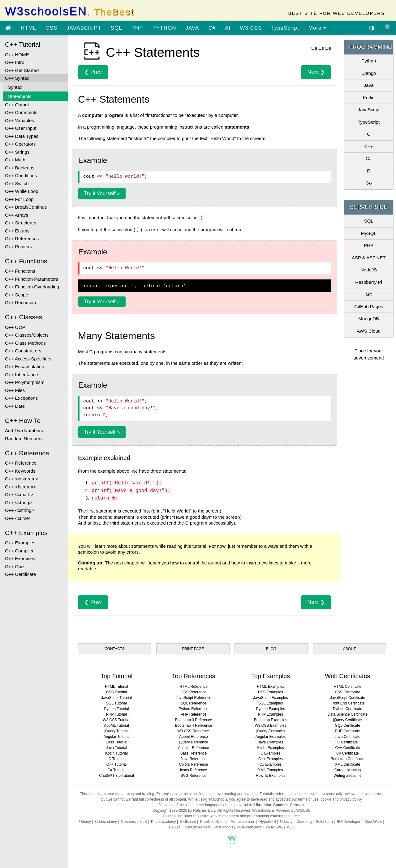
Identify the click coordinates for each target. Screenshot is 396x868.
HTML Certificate (348, 687)
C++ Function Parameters (32, 279)
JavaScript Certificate (348, 698)
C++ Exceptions (21, 398)
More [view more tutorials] (318, 28)
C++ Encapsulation (25, 366)
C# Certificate (348, 753)
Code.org (304, 822)
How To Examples (271, 776)
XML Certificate (348, 764)
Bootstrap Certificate (348, 759)
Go (369, 183)
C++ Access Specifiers (28, 359)
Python (369, 61)
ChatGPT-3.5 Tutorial (116, 776)
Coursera (129, 822)
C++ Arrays (17, 215)
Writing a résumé (347, 776)
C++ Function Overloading (32, 287)
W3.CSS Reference (194, 731)
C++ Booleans (20, 168)
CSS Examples (271, 692)
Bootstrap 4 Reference (193, 725)
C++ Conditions (21, 175)
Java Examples (271, 742)
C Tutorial (116, 759)
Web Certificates (347, 676)
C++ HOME (17, 55)
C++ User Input (21, 128)
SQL (116, 28)
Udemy (85, 822)
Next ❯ (316, 72)
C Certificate (347, 742)
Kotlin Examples (270, 748)
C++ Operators (20, 144)
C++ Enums (17, 231)
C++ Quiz (15, 566)
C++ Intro (15, 62)
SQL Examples (271, 703)
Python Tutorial (116, 709)
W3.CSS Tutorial (116, 720)
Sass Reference (194, 753)
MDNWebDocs (250, 827)
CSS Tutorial (116, 692)
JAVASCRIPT (84, 28)
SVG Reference (193, 776)
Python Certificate (348, 709)
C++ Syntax (17, 78)
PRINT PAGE (193, 649)
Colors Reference (194, 764)
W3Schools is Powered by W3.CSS (281, 811)
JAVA (192, 28)
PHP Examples (270, 714)
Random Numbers (24, 438)
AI (228, 28)
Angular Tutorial (116, 737)
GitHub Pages (369, 306)
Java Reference (193, 759)
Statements (20, 96)
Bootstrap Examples (271, 720)
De (328, 48)
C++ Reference (21, 463)
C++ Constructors (23, 351)
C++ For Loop (19, 199)
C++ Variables (19, 120)
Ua (314, 48)
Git (369, 294)
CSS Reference (194, 692)
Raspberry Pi (369, 282)
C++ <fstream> (20, 487)
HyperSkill (268, 822)
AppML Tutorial (116, 725)
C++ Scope (17, 295)
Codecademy (106, 822)
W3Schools (224, 827)
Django (369, 73)
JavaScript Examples (270, 698)
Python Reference (193, 709)
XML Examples (270, 770)
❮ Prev (93, 72)
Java (369, 85)
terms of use (308, 799)
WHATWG (274, 827)
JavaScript (369, 110)
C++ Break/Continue (26, 207)
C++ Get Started (22, 70)
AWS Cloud (369, 331)
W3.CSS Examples (270, 725)
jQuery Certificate (348, 720)
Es (321, 48)
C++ (368, 146)
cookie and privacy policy (341, 799)
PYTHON (164, 28)
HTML (28, 28)
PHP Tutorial (116, 714)
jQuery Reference (193, 742)
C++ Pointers (19, 247)
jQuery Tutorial (116, 731)
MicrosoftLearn (243, 822)
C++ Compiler (19, 551)
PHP (137, 28)
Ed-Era (175, 827)
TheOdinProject (197, 827)
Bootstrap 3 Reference (193, 720)
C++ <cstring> (19, 510)
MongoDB (369, 319)
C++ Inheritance (22, 374)
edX (144, 822)
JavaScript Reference (194, 698)
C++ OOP (15, 327)
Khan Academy (164, 822)
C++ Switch (17, 183)
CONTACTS (115, 649)
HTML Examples (270, 687)
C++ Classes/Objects (27, 335)
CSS (51, 28)
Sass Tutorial (116, 742)
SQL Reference (193, 703)
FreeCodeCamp (213, 822)
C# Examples (271, 764)
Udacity (286, 822)
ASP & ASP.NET (369, 258)
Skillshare (188, 822)
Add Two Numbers (24, 430)
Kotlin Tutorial (116, 753)
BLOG (271, 649)
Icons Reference (194, 770)
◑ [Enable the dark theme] (372, 28)
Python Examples (271, 709)
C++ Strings (17, 152)
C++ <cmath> (19, 494)
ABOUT (349, 649)
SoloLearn (324, 822)
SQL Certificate (348, 725)
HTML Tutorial (116, 687)
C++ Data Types (22, 136)
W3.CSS (251, 28)
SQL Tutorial (116, 703)
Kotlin (369, 98)
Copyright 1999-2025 (170, 811)
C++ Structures (21, 223)
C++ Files (15, 390)
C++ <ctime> (18, 518)
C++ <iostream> (22, 479)
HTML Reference (194, 687)
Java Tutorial (116, 748)
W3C (291, 827)
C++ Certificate (20, 574)
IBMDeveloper (349, 822)
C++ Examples (20, 543)
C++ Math (15, 160)
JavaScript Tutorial (116, 698)
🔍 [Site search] (389, 28)
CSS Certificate (347, 692)
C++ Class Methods (25, 343)
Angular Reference (193, 748)
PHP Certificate (348, 731)
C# (212, 28)
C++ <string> (18, 502)
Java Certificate (348, 737)
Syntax (15, 87)
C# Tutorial (116, 770)
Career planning (348, 770)
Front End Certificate (347, 703)
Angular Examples (271, 737)
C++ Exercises (20, 558)
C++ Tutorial (116, 764)
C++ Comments (21, 112)
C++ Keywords (20, 471)
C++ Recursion (20, 302)
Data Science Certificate (348, 714)
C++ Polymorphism (25, 382)
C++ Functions (20, 271)
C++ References (22, 238)
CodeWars (373, 822)
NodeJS (369, 270)
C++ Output (17, 105)
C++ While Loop (22, 191)
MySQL (369, 233)
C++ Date (15, 406)
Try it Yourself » (102, 193)
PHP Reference (194, 714)
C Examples (271, 753)
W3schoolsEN (70, 11)
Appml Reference (194, 737)
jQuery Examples (271, 731)
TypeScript (285, 28)
